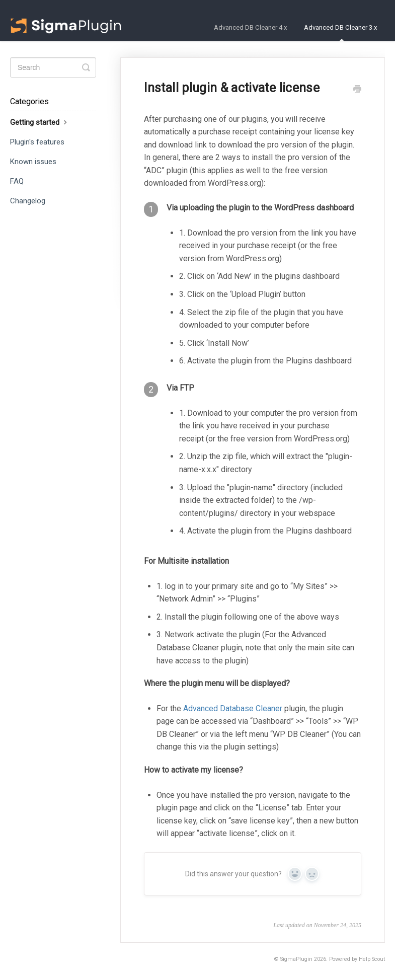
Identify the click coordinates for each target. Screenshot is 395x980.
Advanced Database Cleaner (233, 708)
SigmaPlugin (296, 959)
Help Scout (372, 959)
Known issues (33, 162)
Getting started (40, 122)
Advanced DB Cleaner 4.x (251, 27)
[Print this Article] (357, 90)
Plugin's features (37, 142)
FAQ (17, 181)
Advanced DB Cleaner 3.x (341, 32)
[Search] (53, 67)
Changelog (28, 201)
